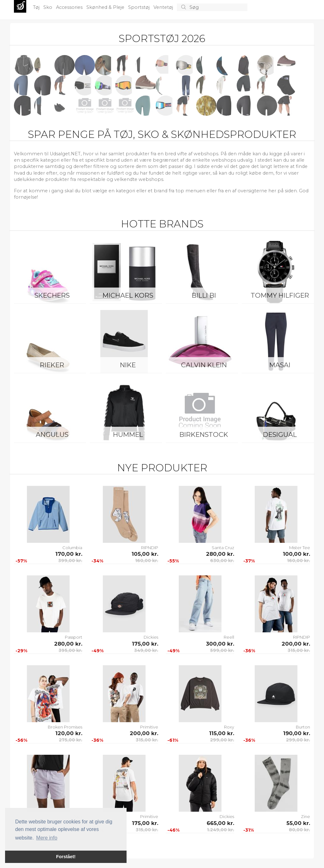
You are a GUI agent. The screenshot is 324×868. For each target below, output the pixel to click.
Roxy (229, 727)
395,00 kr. (70, 650)
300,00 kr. (220, 644)
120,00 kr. (69, 733)
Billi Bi (204, 295)
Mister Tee (300, 548)
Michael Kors (128, 295)
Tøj (37, 7)
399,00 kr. (70, 561)
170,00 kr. (69, 554)
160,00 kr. (147, 561)
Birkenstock (204, 434)
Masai (280, 365)
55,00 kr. (298, 823)
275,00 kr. (71, 740)
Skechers (52, 295)
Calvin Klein (204, 365)
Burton (303, 727)
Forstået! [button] (66, 857)
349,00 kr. (146, 650)
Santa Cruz (223, 548)
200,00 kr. (296, 644)
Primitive (149, 727)
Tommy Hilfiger (280, 295)
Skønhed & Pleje (106, 7)
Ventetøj (164, 7)
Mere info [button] (47, 838)
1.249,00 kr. (221, 830)
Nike (128, 365)
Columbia (72, 548)
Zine (305, 816)
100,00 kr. (296, 554)
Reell (229, 637)
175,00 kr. (145, 644)
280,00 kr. (220, 554)
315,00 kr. (299, 650)
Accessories (70, 7)
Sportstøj (140, 7)
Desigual (280, 434)
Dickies (151, 637)
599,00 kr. (222, 650)
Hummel (128, 434)
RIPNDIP (150, 548)
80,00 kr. (299, 830)
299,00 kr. (222, 740)
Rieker (52, 365)
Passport (74, 637)
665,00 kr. (220, 823)
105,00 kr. (145, 554)
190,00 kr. (297, 733)
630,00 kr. (222, 561)
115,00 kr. (222, 733)
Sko (48, 7)
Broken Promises (65, 727)
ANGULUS (52, 434)
